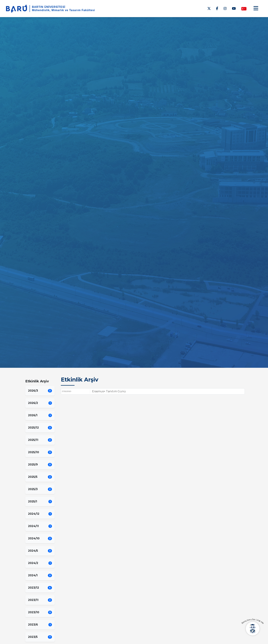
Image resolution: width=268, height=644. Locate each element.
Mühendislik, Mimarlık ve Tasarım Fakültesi (63, 10)
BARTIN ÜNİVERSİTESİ (49, 7)
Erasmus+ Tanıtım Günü (109, 391)
